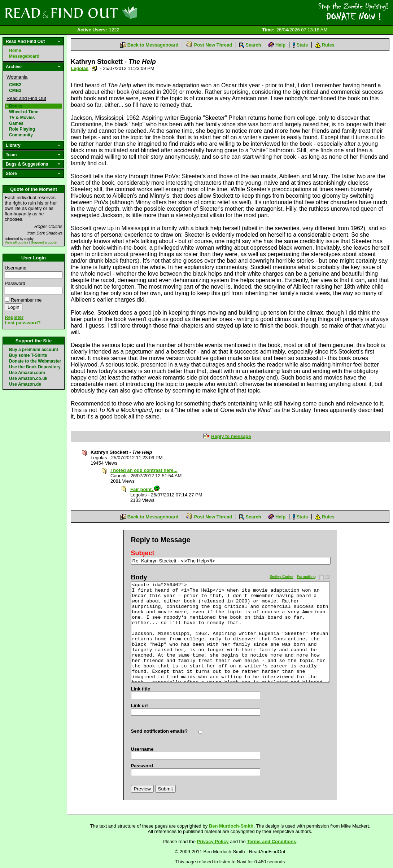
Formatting (306, 577)
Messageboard (24, 56)
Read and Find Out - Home (109, 13)
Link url (139, 705)
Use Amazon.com (27, 373)
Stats (302, 45)
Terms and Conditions (271, 841)
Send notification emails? (159, 731)
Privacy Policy (213, 841)
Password (15, 283)
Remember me (26, 300)
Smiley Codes (281, 577)
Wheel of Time (24, 112)
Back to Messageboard (153, 45)
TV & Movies (22, 118)
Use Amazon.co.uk (28, 378)
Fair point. (145, 489)
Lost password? (23, 323)
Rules (328, 45)
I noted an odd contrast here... (144, 470)
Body (139, 577)
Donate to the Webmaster (35, 361)
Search (253, 45)
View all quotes (17, 242)
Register (14, 317)
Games (16, 123)
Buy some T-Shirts (28, 355)
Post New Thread (213, 45)
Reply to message (231, 436)
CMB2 (15, 85)
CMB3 (15, 91)
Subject (143, 553)
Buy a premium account (34, 350)
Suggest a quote (44, 242)
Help (280, 45)
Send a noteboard (94, 68)
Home (15, 51)
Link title (141, 689)
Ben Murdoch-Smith (231, 826)
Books (16, 106)
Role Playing (22, 129)
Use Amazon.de (25, 384)
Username (16, 268)
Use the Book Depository (35, 367)
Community (21, 135)
